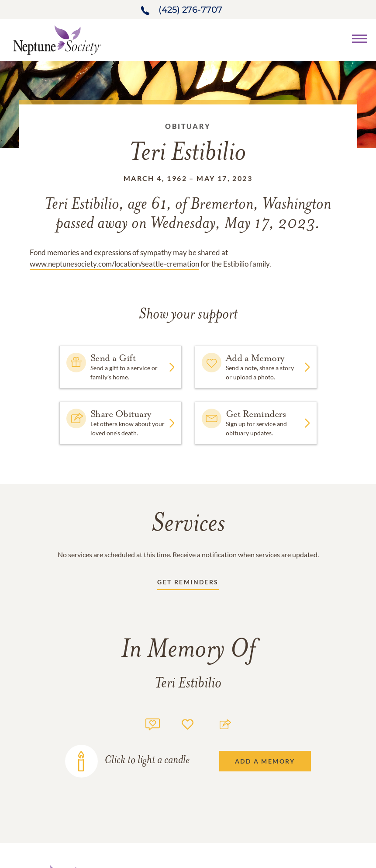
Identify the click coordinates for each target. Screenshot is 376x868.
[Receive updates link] (188, 584)
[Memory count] (153, 723)
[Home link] (57, 39)
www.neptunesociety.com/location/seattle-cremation (114, 264)
